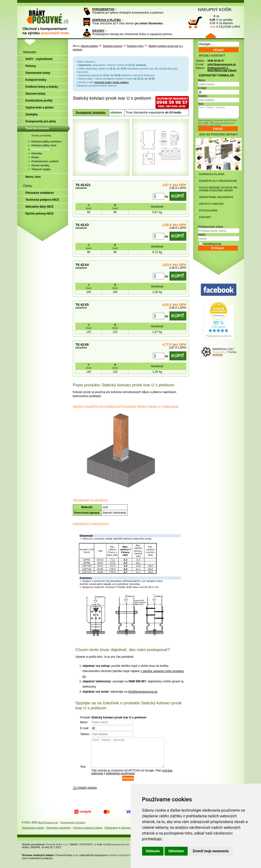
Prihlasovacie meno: (211, 227)
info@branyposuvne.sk (143, 692)
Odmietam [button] (176, 851)
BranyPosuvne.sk (48, 828)
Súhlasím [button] (153, 851)
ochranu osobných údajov (123, 861)
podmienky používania (120, 779)
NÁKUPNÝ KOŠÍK (215, 10)
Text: (201, 104)
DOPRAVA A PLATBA (107, 20)
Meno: (202, 80)
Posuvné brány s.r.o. (57, 850)
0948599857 (86, 850)
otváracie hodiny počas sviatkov (111, 82)
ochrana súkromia (224, 123)
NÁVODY (99, 31)
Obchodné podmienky (59, 833)
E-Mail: (202, 88)
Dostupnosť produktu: (91, 113)
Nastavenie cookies (33, 833)
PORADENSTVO (104, 9)
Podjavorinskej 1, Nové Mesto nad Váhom (222, 69)
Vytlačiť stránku (87, 793)
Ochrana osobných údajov (88, 833)
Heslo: (202, 235)
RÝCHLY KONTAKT (212, 56)
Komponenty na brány (73, 828)
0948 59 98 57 (216, 61)
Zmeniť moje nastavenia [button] (210, 851)
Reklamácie (111, 833)
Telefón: (203, 96)
